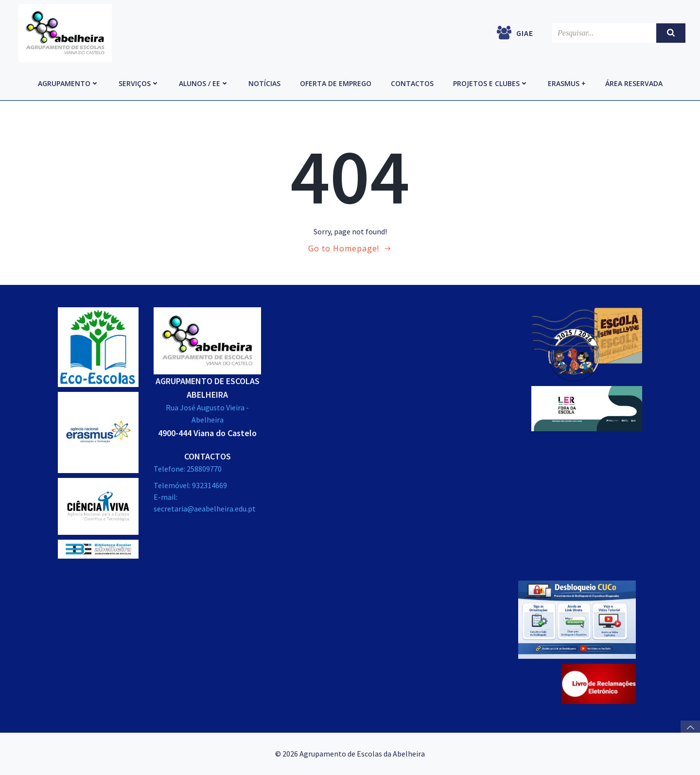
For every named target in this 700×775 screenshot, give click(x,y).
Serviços (139, 83)
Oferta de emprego (336, 83)
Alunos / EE (204, 83)
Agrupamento (69, 83)
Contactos (412, 83)
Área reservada (634, 83)
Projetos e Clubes (491, 83)
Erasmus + (567, 83)
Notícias (264, 83)
